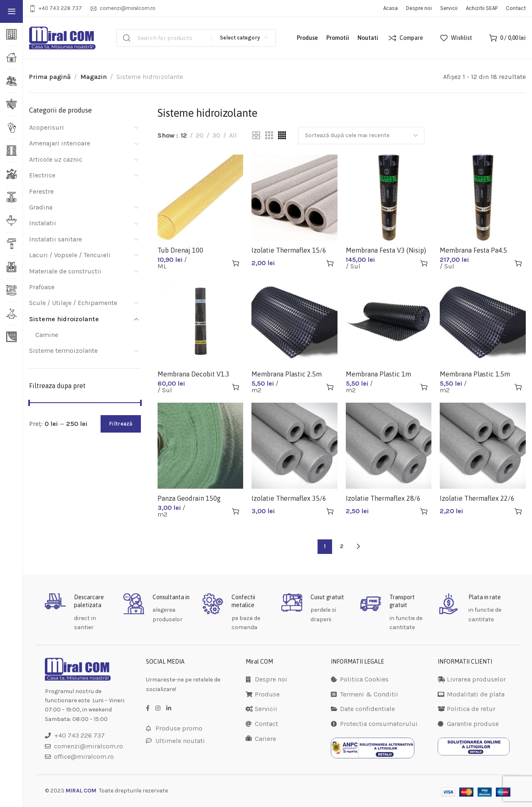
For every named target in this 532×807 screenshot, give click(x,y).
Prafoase (42, 287)
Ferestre (41, 191)
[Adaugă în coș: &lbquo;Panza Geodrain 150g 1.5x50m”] (236, 511)
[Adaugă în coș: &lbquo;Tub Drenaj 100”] (236, 263)
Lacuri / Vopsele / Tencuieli (70, 255)
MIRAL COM (81, 791)
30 (216, 135)
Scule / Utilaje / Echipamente (73, 303)
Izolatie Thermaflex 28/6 (383, 498)
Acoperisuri (47, 127)
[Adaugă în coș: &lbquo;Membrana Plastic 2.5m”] (330, 387)
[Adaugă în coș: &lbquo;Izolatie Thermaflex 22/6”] (518, 511)
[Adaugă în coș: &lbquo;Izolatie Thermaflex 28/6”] (424, 511)
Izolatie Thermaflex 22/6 (477, 498)
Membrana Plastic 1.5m (475, 374)
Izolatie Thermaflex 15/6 (289, 250)
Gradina (41, 207)
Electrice (42, 175)
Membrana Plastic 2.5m (287, 374)
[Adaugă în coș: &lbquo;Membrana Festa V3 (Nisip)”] (424, 263)
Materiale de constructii (65, 271)
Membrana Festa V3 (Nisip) (386, 250)
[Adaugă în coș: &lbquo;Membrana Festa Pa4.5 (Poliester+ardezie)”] (518, 263)
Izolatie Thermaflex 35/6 (289, 498)
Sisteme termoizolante (63, 351)
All (233, 135)
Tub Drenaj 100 (180, 250)
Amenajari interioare (60, 143)
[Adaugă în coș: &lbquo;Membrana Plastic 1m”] (424, 387)
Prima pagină (50, 77)
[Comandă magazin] (361, 135)
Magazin (94, 77)
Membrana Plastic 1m (378, 374)
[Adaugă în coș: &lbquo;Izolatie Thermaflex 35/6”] (330, 511)
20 (200, 135)
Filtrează (121, 424)
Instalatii (43, 223)
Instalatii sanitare (55, 239)
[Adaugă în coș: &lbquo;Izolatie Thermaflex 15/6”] (330, 263)
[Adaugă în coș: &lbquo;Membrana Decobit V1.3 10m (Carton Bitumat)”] (236, 387)
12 (184, 135)
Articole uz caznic (56, 159)
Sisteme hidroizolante (64, 319)
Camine (47, 335)
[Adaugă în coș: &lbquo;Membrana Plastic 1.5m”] (518, 387)
